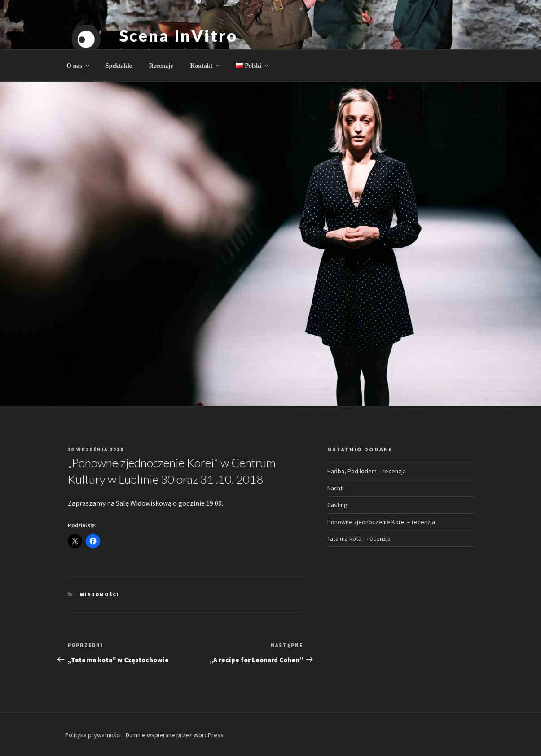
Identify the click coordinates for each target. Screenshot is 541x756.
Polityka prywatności (93, 735)
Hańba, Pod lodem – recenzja (367, 471)
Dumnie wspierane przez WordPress (175, 735)
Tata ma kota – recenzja (359, 538)
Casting (337, 505)
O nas (79, 66)
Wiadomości (100, 594)
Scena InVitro (178, 35)
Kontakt (205, 66)
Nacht (335, 488)
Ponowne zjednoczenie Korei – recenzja (381, 522)
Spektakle (119, 66)
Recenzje (161, 66)
